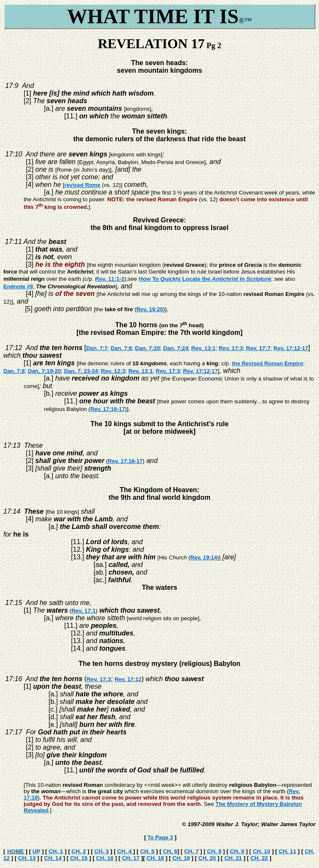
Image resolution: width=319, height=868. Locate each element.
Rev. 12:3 (113, 371)
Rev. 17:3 (231, 348)
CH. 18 (155, 858)
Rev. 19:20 (150, 309)
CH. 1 (56, 851)
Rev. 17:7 (258, 348)
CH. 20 (207, 858)
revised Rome (82, 185)
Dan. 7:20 (148, 348)
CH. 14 (53, 858)
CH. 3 (101, 851)
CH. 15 (79, 858)
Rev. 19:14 (203, 557)
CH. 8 (214, 851)
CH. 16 (105, 858)
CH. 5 (147, 851)
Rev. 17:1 (84, 611)
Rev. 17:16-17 (108, 409)
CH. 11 (288, 851)
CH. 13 (27, 858)
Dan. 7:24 (176, 348)
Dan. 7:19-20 (45, 371)
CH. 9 (237, 851)
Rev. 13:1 (204, 348)
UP (36, 851)
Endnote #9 (18, 286)
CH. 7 (191, 851)
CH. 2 (79, 851)
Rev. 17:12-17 (291, 348)
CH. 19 (181, 858)
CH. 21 (233, 858)
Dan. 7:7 (97, 348)
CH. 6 (170, 851)
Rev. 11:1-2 (110, 279)
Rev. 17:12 (128, 679)
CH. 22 (259, 858)
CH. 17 (131, 858)
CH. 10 (261, 851)
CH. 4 (125, 851)
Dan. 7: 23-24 (81, 371)
